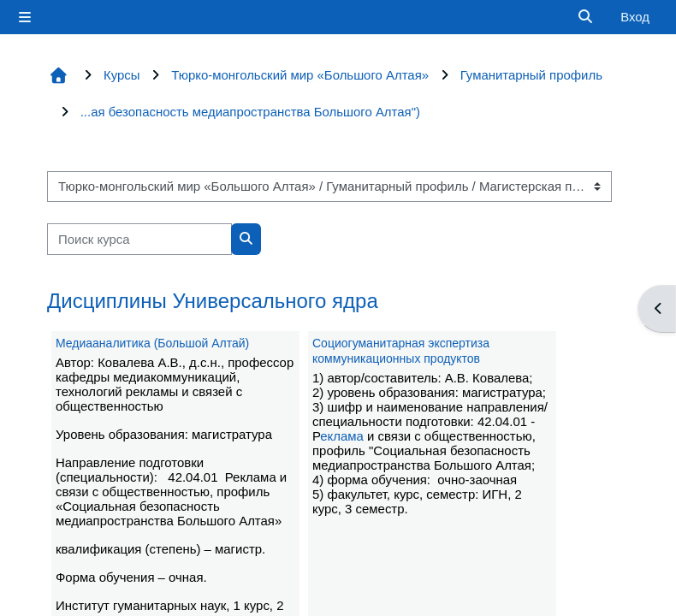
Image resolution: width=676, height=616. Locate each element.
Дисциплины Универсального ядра (213, 301)
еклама (342, 436)
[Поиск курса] (139, 239)
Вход (635, 17)
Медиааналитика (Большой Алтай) (152, 343)
